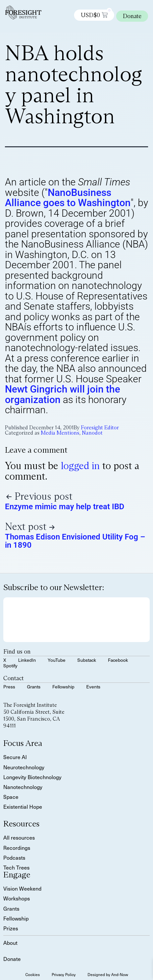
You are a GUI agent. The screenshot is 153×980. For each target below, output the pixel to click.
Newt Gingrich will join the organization (63, 394)
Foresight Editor (100, 428)
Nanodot (92, 433)
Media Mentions (60, 433)
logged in (80, 466)
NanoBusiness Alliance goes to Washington (68, 198)
